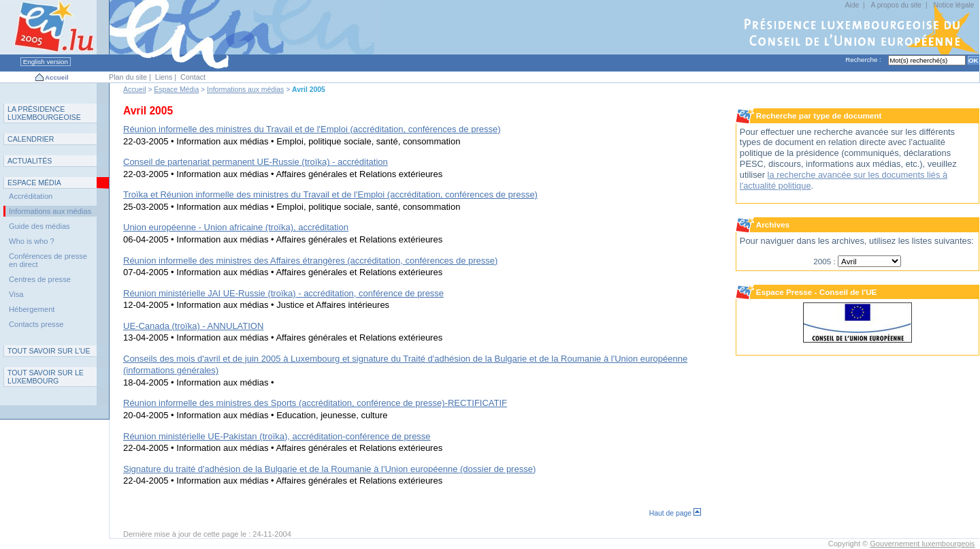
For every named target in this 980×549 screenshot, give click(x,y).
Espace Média (176, 90)
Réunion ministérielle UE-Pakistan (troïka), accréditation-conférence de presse (277, 436)
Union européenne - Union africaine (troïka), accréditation (236, 227)
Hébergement (32, 309)
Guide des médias (39, 226)
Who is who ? (32, 241)
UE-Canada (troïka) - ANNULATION (193, 326)
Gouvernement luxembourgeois (922, 544)
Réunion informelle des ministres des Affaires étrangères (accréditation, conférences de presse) (310, 261)
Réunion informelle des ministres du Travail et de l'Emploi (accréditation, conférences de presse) (312, 129)
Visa (16, 294)
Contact (193, 77)
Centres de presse (40, 279)
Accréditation (31, 196)
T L (46, 377)
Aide (852, 5)
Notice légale (953, 5)
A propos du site (897, 5)
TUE (49, 351)
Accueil (57, 77)
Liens (164, 77)
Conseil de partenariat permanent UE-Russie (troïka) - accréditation (256, 162)
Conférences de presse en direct (48, 260)
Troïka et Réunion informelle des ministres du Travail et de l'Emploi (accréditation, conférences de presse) (330, 194)
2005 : (826, 261)
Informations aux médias (245, 90)
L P (44, 113)
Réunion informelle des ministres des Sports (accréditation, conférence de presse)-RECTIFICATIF (315, 403)
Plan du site (128, 77)
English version (46, 62)
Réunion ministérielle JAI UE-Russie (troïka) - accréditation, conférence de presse (283, 293)
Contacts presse (36, 324)
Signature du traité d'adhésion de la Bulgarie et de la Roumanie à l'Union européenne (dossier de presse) (329, 469)
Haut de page (675, 513)
